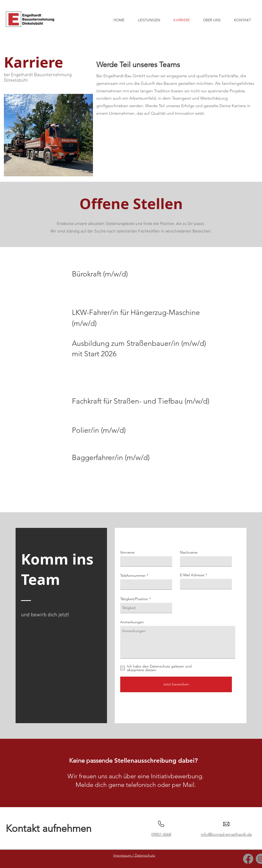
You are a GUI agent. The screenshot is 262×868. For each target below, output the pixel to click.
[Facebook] (248, 859)
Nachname (189, 552)
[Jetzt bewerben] (176, 684)
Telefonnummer (133, 575)
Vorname (127, 552)
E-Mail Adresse (192, 575)
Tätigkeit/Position (134, 599)
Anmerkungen (132, 622)
